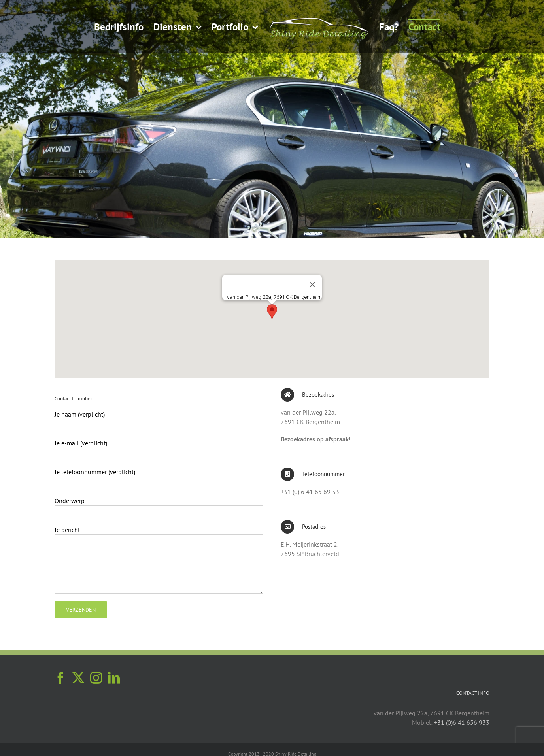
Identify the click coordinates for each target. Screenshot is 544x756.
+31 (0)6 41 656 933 (462, 722)
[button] (272, 312)
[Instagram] (96, 678)
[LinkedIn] (114, 678)
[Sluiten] (312, 285)
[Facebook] (60, 678)
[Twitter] (78, 678)
